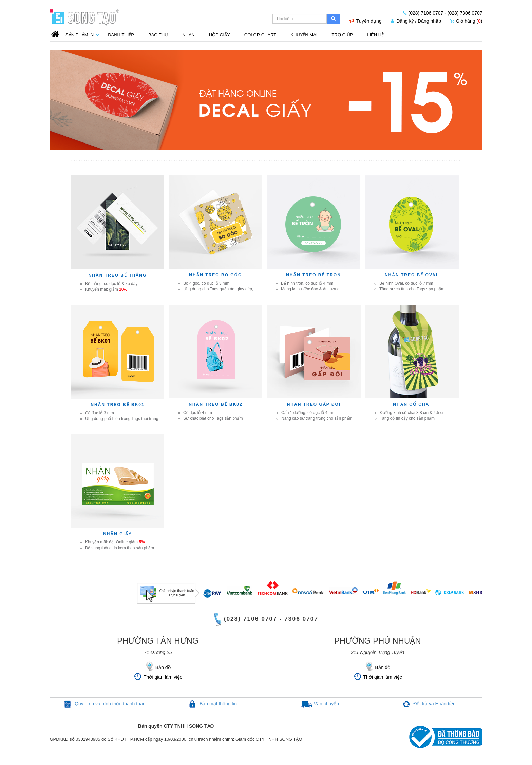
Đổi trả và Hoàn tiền (434, 704)
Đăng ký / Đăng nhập (416, 21)
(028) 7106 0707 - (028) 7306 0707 (443, 13)
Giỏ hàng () (466, 21)
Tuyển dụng (365, 21)
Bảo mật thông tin (218, 704)
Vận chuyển (326, 704)
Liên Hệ (375, 35)
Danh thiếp (121, 35)
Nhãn (188, 35)
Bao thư (158, 35)
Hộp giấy (220, 35)
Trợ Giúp (342, 35)
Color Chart (260, 35)
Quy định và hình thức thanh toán (110, 704)
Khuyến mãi (304, 35)
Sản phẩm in (80, 35)
